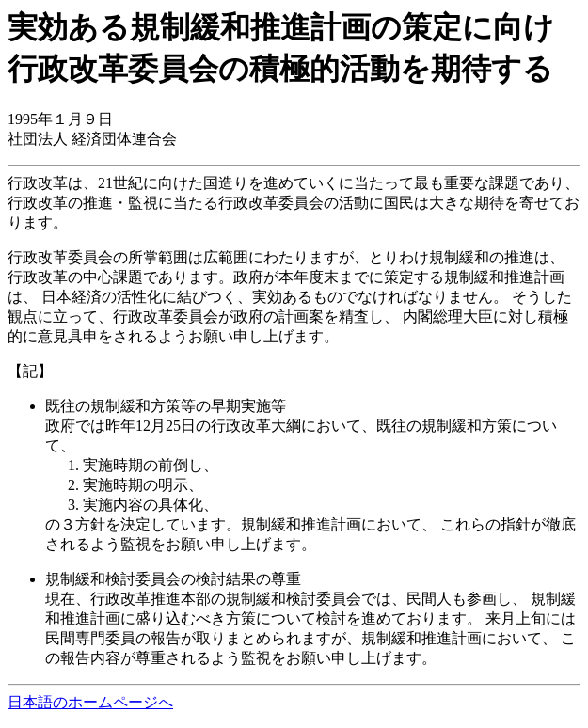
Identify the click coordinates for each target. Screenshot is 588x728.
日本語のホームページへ (90, 702)
